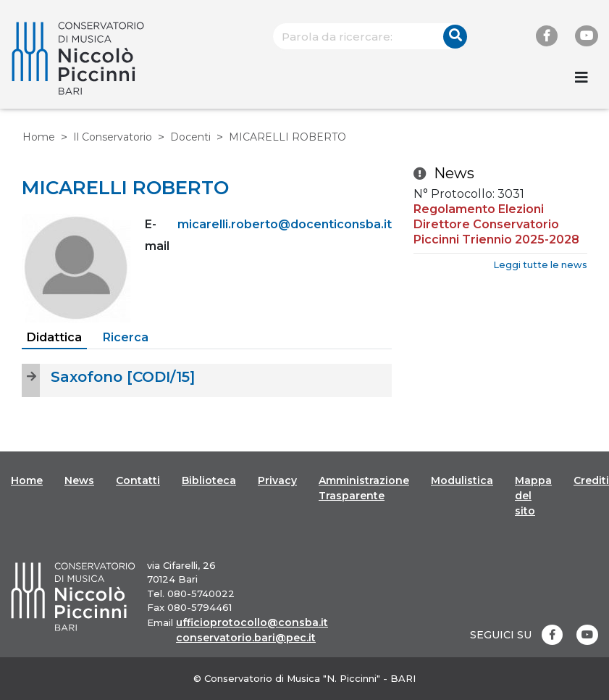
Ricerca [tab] (126, 337)
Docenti (190, 137)
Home (39, 137)
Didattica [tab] (54, 337)
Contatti (138, 480)
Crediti (591, 480)
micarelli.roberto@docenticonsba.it (285, 224)
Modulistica (462, 480)
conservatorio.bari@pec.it (246, 638)
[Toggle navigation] (581, 78)
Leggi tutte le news (540, 265)
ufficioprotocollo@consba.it (252, 622)
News (79, 480)
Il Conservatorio (113, 137)
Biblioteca (209, 480)
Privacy (277, 480)
